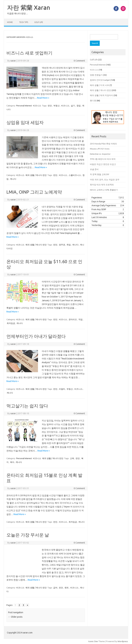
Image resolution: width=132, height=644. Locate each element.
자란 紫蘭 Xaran (29, 7)
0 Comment (79, 61)
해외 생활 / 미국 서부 (99, 85)
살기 (73, 106)
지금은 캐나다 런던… (17, 13)
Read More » (43, 98)
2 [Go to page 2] (19, 605)
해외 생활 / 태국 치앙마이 (102, 95)
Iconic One (93, 641)
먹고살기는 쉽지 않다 (27, 406)
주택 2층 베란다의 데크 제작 (103, 159)
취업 (69, 245)
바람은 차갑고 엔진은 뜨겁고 (103, 164)
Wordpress (123, 641)
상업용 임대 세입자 (25, 122)
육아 (12, 462)
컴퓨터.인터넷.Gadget (100, 80)
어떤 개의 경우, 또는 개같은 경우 (105, 180)
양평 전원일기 (96, 75)
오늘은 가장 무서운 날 (28, 535)
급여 (55, 588)
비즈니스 (37, 106)
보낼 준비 (94, 169)
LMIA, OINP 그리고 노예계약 (34, 192)
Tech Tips (24, 22)
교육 (72, 458)
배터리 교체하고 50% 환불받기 (104, 190)
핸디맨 (93, 101)
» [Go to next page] (27, 605)
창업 (79, 106)
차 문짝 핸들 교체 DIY (100, 174)
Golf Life (39, 22)
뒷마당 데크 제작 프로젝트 (102, 185)
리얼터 (62, 389)
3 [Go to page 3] (23, 605)
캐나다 (13, 179)
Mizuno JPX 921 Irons (100, 149)
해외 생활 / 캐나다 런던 (36, 175)
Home (10, 22)
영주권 (62, 245)
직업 (80, 319)
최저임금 (11, 323)
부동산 (56, 106)
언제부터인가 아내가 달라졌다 (36, 336)
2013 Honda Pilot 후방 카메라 (103, 144)
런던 (50, 106)
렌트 (67, 588)
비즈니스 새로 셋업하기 (29, 53)
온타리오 (73, 319)
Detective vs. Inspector (100, 154)
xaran (13, 61)
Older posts (15, 617)
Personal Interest (24, 106)
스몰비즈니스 (75, 175)
